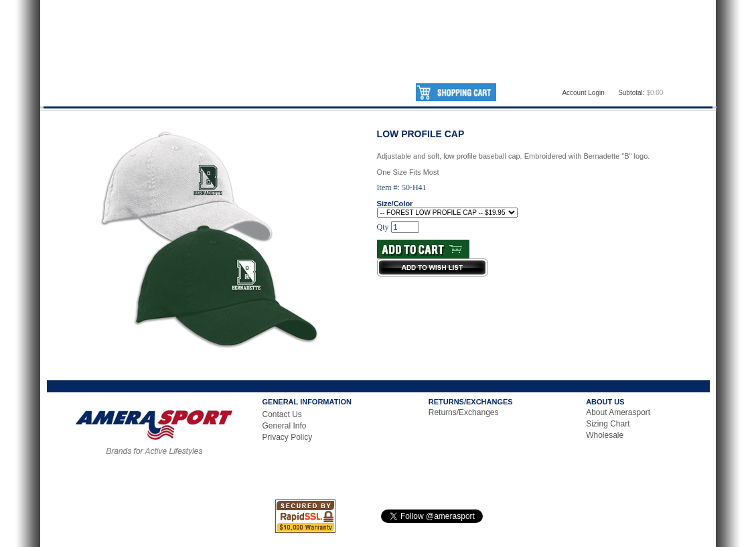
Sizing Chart (608, 424)
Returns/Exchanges (464, 412)
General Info (285, 426)
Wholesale (605, 435)
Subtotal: (631, 93)
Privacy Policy (288, 437)
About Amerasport (618, 412)
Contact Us (282, 414)
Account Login (583, 93)
